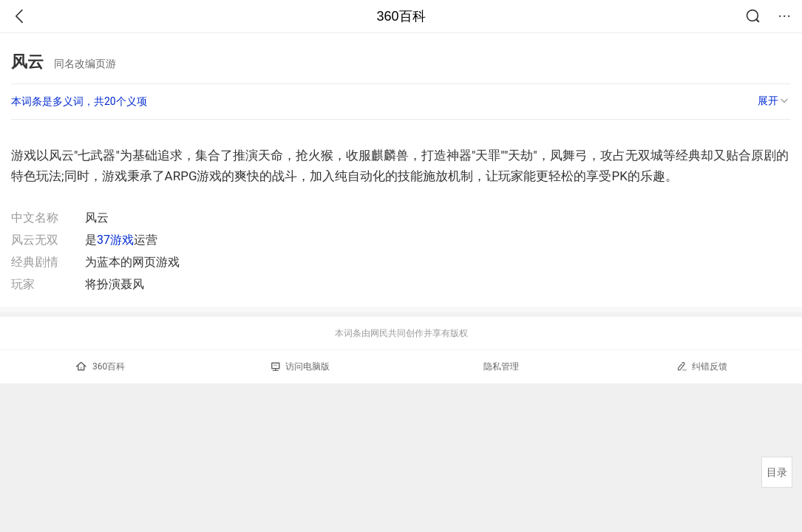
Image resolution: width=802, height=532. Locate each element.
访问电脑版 (300, 366)
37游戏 (115, 240)
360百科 (401, 16)
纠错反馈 (702, 366)
